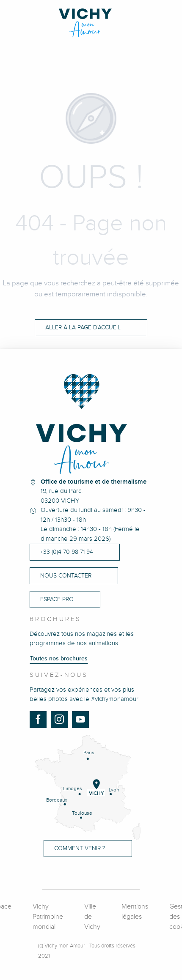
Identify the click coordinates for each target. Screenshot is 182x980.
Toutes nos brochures (59, 659)
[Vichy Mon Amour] (91, 23)
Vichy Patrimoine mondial (48, 917)
